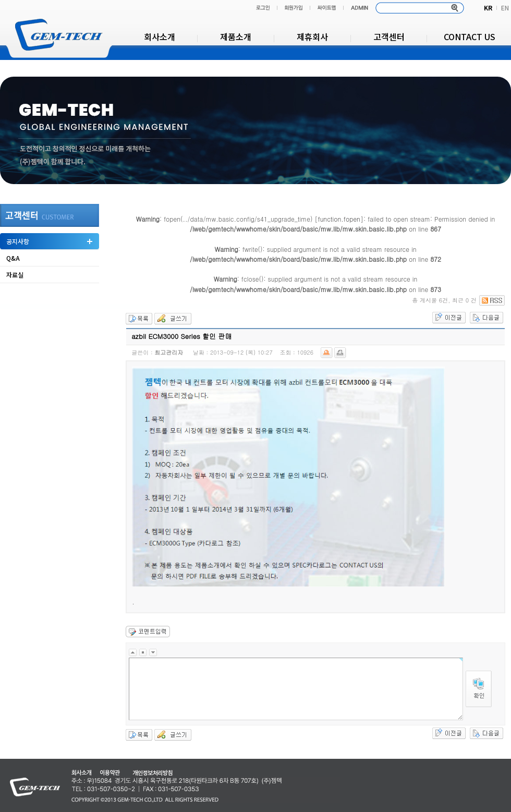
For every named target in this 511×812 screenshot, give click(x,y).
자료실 (15, 275)
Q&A (13, 258)
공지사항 (18, 241)
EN (505, 8)
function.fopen (339, 219)
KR (488, 8)
